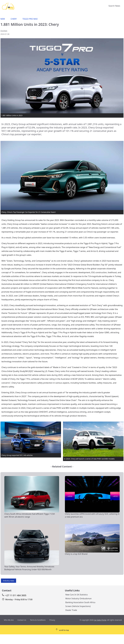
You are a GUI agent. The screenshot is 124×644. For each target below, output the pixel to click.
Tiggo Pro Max (30, 19)
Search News (114, 6)
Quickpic (4, 31)
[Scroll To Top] (62, 630)
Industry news (9, 581)
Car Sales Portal (100, 620)
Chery (14, 19)
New (3, 19)
